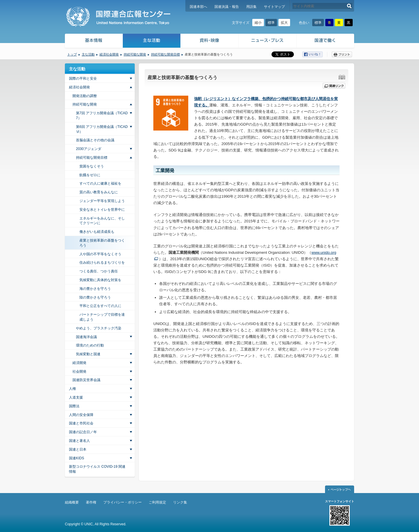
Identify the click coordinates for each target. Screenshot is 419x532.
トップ (72, 54)
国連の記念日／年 (83, 432)
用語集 (251, 7)
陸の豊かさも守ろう (95, 297)
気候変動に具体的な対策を (100, 280)
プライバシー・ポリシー (122, 502)
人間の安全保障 (81, 415)
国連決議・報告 (227, 7)
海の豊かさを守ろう (95, 289)
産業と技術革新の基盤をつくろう (102, 243)
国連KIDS (77, 458)
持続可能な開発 (135, 54)
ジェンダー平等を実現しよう (102, 201)
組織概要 (72, 502)
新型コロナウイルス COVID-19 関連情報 (97, 469)
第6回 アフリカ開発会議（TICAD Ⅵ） (102, 129)
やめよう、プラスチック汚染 (99, 328)
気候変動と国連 (88, 354)
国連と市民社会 (81, 423)
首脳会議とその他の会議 (95, 140)
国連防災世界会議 (86, 380)
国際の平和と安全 (83, 78)
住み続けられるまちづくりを (102, 263)
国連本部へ (198, 7)
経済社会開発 (109, 54)
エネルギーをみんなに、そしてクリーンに (102, 221)
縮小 (258, 23)
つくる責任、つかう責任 (99, 271)
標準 (271, 23)
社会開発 (79, 372)
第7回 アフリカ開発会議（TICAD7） (102, 116)
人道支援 (76, 397)
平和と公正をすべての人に (100, 306)
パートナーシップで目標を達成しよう (102, 317)
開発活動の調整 (85, 96)
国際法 (74, 406)
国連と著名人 (79, 441)
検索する (349, 6)
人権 (72, 389)
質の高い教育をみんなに (99, 192)
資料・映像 (210, 41)
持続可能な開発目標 (165, 54)
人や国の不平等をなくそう (100, 254)
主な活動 (152, 41)
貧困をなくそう (92, 166)
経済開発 (79, 363)
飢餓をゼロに (90, 175)
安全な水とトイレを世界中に (102, 210)
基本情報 (93, 41)
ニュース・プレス (268, 41)
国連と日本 (78, 449)
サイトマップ (274, 7)
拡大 (284, 23)
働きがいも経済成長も (97, 232)
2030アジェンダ (89, 149)
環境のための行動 (90, 345)
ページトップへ (340, 489)
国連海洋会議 (86, 337)
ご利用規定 (157, 502)
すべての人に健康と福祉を (100, 183)
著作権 (91, 502)
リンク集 (180, 502)
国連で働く (326, 41)
